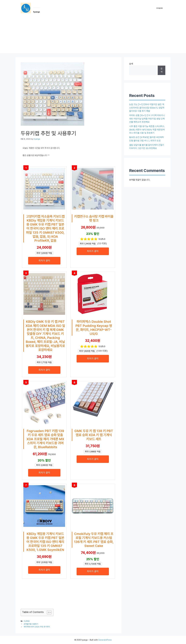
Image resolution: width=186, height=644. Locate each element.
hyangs (37, 12)
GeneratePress (105, 640)
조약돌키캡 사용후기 (31, 624)
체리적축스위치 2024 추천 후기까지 (37, 627)
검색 (131, 64)
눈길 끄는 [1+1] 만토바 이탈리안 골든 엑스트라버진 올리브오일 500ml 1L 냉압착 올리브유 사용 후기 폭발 (147, 108)
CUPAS (27, 621)
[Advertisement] (93, 35)
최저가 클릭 (44, 261)
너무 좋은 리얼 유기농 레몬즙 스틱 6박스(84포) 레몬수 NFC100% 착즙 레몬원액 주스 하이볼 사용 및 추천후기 (147, 130)
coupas (160, 8)
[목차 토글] (48, 612)
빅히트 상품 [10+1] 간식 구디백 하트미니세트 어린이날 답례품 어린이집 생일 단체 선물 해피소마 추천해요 (147, 119)
